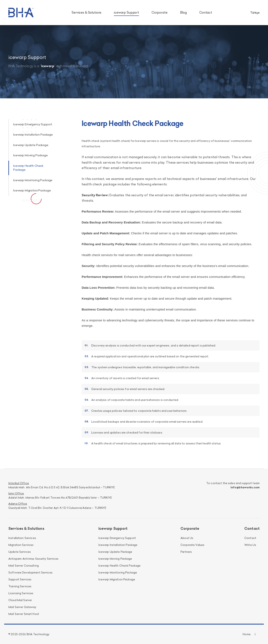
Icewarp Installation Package (33, 135)
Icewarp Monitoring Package (33, 180)
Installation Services (22, 538)
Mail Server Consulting (24, 566)
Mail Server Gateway (22, 607)
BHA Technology (38, 634)
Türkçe (255, 13)
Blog (183, 12)
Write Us (250, 545)
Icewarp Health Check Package (120, 566)
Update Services (20, 552)
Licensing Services (21, 593)
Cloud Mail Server (20, 600)
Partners (186, 552)
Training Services (20, 586)
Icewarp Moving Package (30, 155)
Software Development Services (30, 572)
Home (247, 634)
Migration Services (21, 545)
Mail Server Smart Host (24, 614)
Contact (206, 12)
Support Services (20, 579)
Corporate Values (192, 545)
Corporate (160, 12)
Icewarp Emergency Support (33, 124)
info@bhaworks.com (245, 487)
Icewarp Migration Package (32, 190)
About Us (187, 538)
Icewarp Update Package (31, 145)
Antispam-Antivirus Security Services (33, 559)
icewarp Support (126, 12)
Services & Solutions (86, 12)
